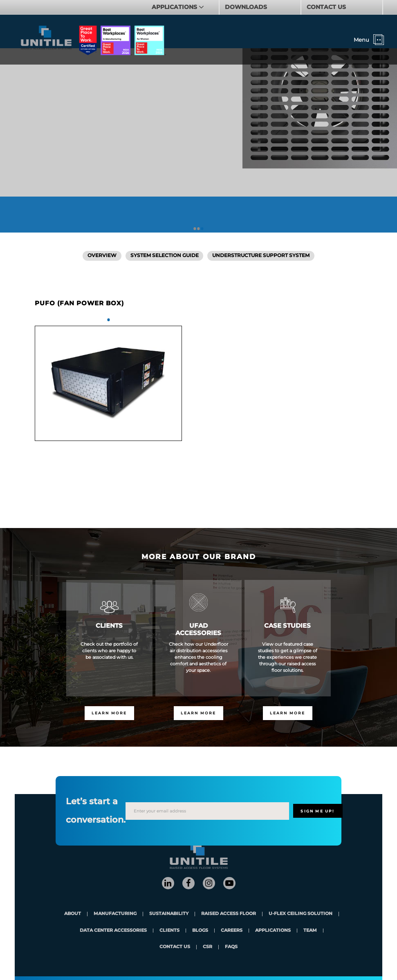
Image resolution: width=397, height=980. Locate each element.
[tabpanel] (108, 383)
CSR (207, 947)
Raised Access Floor (229, 914)
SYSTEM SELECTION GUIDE (165, 255)
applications (273, 931)
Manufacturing (115, 914)
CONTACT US (326, 7)
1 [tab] (195, 229)
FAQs (231, 947)
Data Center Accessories (113, 931)
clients (169, 931)
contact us (175, 947)
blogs (200, 931)
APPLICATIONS (175, 7)
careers (232, 931)
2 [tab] (198, 229)
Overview (102, 255)
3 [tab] (202, 229)
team (310, 931)
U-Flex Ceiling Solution (301, 914)
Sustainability (169, 914)
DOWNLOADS (246, 7)
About (73, 914)
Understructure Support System (261, 255)
